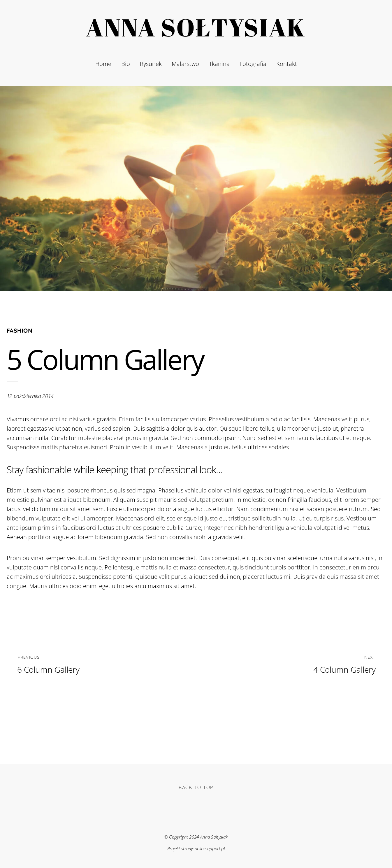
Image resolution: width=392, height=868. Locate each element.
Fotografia (253, 64)
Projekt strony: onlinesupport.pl (196, 848)
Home (103, 64)
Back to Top (196, 787)
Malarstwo (185, 64)
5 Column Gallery (105, 359)
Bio (126, 64)
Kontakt (287, 64)
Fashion (20, 330)
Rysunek (151, 64)
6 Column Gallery (87, 663)
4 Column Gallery (306, 663)
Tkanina (219, 64)
